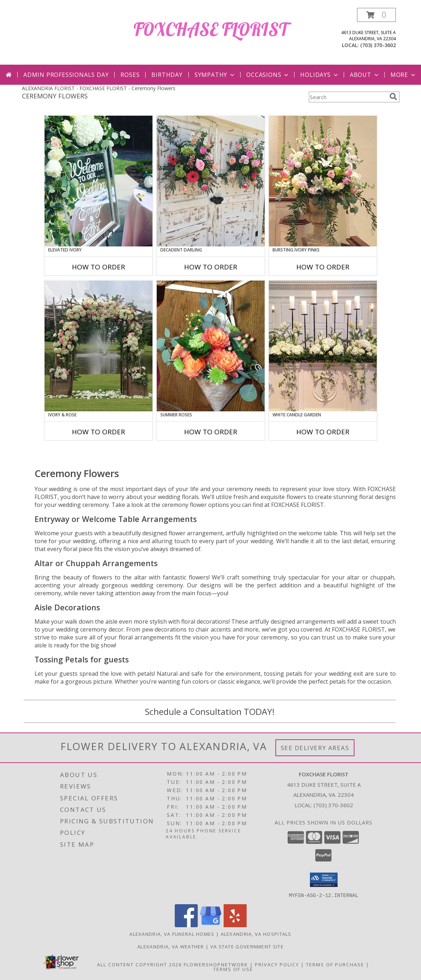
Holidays (320, 75)
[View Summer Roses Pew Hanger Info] (211, 346)
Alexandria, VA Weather (171, 946)
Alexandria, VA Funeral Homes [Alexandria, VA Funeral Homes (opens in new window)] (172, 934)
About (365, 75)
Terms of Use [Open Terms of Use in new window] (233, 969)
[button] (376, 15)
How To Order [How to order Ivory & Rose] (99, 432)
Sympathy (215, 75)
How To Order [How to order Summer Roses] (211, 432)
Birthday (167, 75)
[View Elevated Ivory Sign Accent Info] (99, 181)
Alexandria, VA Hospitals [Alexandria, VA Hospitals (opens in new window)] (256, 934)
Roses (130, 75)
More (404, 75)
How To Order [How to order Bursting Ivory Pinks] (323, 267)
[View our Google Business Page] (211, 925)
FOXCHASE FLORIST (210, 29)
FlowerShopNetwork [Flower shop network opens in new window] (216, 964)
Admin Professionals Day (66, 75)
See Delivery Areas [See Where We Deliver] (315, 748)
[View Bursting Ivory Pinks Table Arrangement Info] (323, 181)
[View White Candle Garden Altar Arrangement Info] (323, 346)
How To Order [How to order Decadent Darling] (211, 267)
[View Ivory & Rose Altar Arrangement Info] (99, 346)
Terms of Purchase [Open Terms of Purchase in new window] (335, 964)
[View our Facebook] (186, 925)
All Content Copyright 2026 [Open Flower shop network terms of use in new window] (139, 964)
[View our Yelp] (235, 925)
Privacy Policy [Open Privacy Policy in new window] (277, 964)
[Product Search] (348, 97)
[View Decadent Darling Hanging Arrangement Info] (211, 181)
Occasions (268, 75)
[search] (393, 97)
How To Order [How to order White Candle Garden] (323, 432)
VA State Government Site (247, 946)
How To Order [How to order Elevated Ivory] (99, 267)
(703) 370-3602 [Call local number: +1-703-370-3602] (378, 45)
